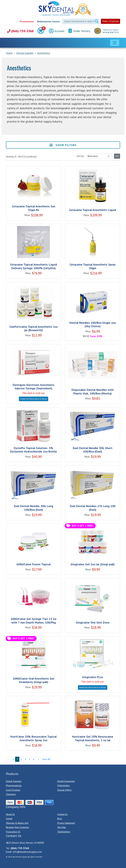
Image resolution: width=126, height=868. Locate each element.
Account (57, 31)
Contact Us (62, 814)
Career (9, 819)
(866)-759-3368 (20, 31)
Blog (60, 819)
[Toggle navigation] (115, 43)
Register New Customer (17, 827)
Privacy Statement (66, 823)
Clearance (11, 794)
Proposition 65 (13, 832)
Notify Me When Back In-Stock (34, 399)
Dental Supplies (14, 781)
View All (46, 759)
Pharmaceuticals (14, 785)
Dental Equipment (66, 781)
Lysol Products (13, 790)
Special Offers (64, 790)
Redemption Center (48, 21)
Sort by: (80, 156)
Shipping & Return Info (17, 823)
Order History (79, 31)
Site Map (62, 827)
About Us (10, 814)
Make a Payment (110, 21)
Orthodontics (63, 785)
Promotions (27, 21)
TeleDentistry (64, 832)
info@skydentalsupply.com (27, 852)
